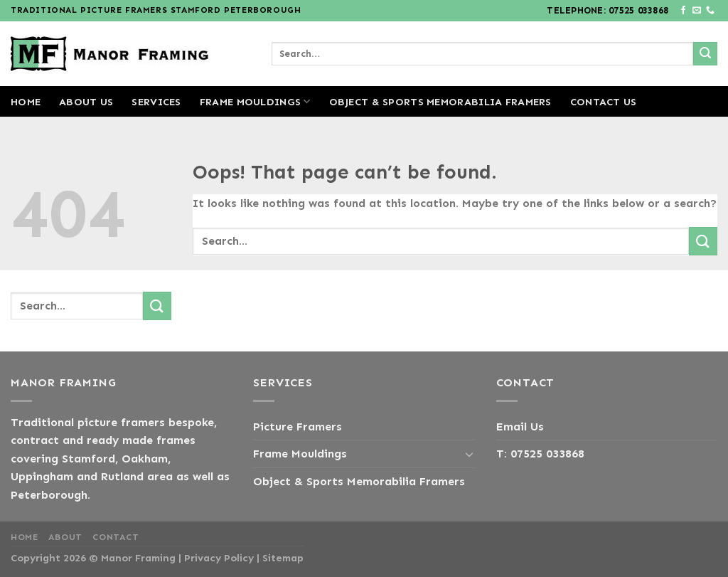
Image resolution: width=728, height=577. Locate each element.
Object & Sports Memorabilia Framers (440, 102)
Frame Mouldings (255, 101)
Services (156, 102)
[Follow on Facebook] (683, 11)
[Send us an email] (697, 11)
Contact (116, 537)
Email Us (520, 427)
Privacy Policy (219, 558)
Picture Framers (298, 427)
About (65, 537)
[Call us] (710, 11)
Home (26, 102)
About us (86, 102)
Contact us (604, 102)
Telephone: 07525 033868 (607, 10)
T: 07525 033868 (540, 454)
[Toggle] (469, 454)
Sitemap (283, 558)
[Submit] (705, 54)
